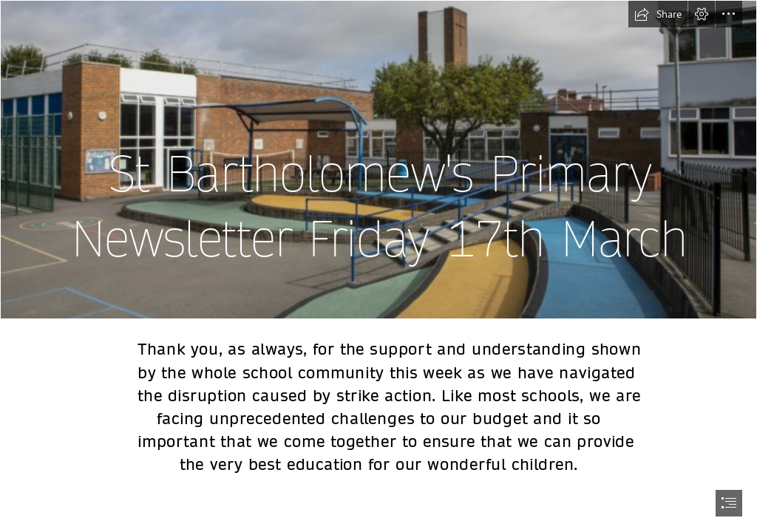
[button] (658, 14)
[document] (378, 266)
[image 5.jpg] (378, 160)
